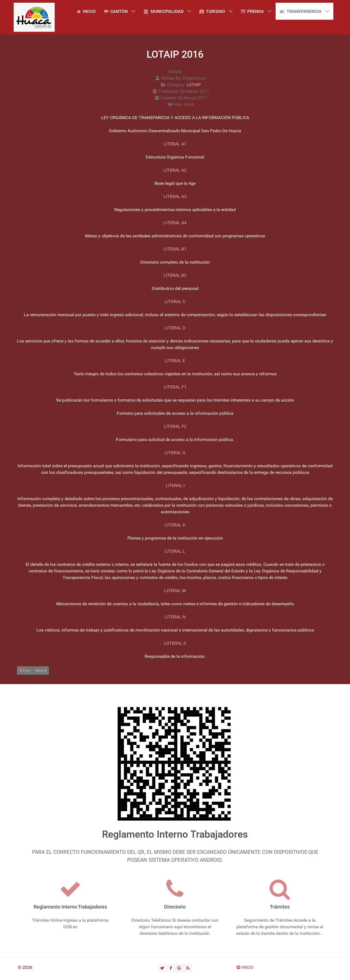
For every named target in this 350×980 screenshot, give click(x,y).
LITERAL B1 (175, 249)
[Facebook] (171, 968)
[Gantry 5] (34, 17)
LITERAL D (175, 328)
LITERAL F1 (175, 387)
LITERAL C (175, 302)
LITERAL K (175, 525)
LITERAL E (175, 361)
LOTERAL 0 (175, 643)
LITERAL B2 (175, 275)
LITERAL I (175, 485)
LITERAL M (175, 591)
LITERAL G (175, 453)
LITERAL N (175, 617)
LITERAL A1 (175, 144)
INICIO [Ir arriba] (245, 967)
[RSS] (188, 968)
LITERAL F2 (175, 426)
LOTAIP (194, 85)
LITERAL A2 (175, 170)
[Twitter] (162, 968)
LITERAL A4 (175, 223)
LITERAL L (175, 551)
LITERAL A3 (175, 196)
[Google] (179, 968)
